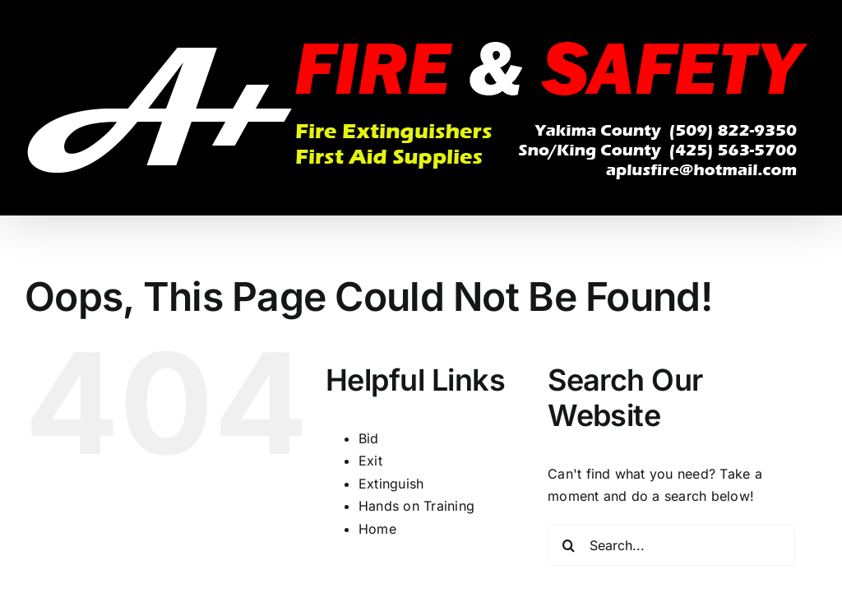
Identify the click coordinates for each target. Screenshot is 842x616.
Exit (370, 461)
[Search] (568, 545)
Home (377, 529)
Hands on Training (416, 506)
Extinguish (391, 484)
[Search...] (671, 545)
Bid (369, 438)
